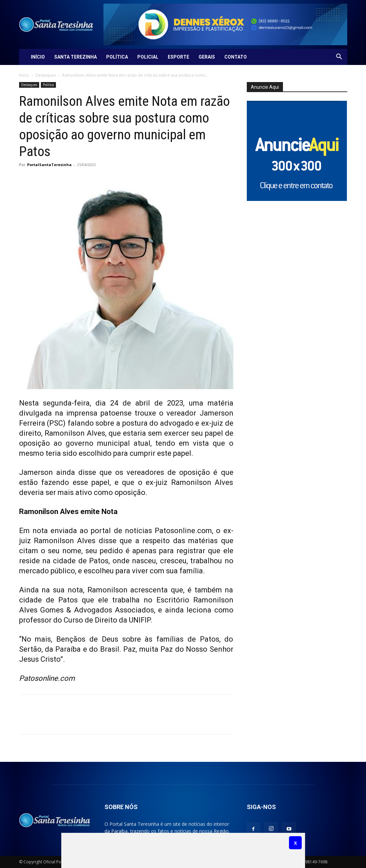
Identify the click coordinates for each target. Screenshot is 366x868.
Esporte (178, 57)
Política (117, 57)
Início (38, 57)
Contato (236, 57)
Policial (148, 57)
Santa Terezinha (76, 57)
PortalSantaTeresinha (49, 165)
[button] (339, 57)
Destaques (46, 75)
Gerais (207, 57)
